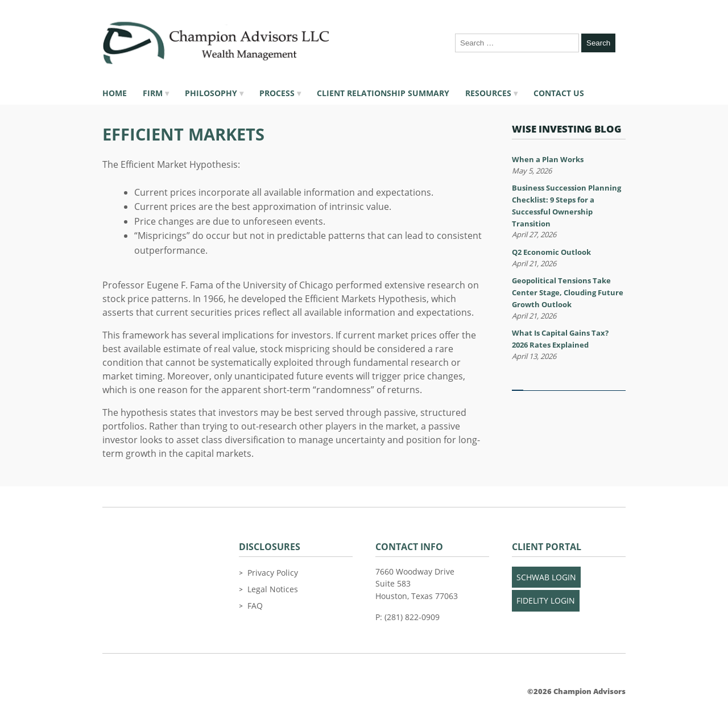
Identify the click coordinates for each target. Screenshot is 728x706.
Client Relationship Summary (383, 93)
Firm (153, 93)
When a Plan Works (548, 159)
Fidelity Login (546, 600)
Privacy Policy (273, 573)
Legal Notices (273, 589)
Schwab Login (546, 577)
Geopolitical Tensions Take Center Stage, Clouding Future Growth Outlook (568, 292)
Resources (488, 93)
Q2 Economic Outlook (551, 252)
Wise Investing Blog (567, 129)
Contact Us (559, 93)
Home (115, 93)
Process (277, 93)
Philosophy (211, 93)
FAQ (255, 606)
